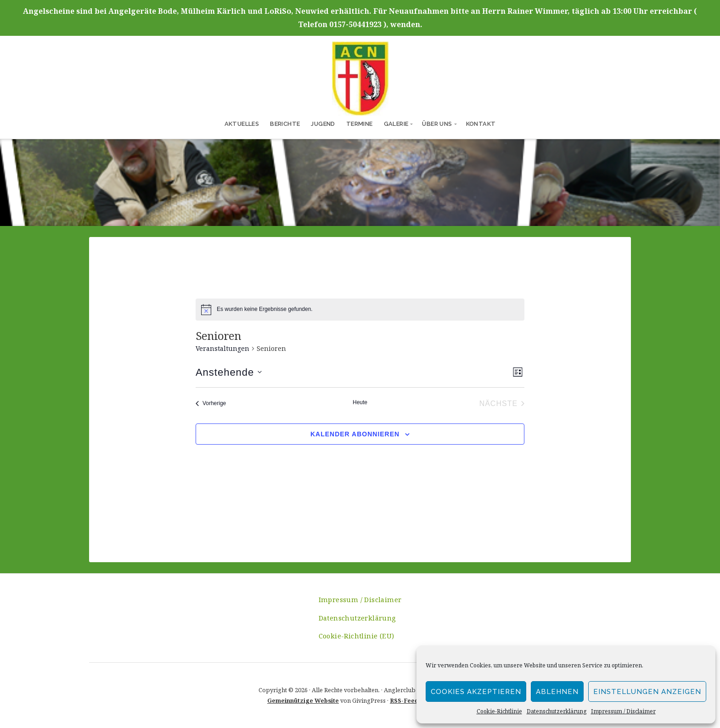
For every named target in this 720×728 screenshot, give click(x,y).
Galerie (396, 124)
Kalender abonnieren (355, 434)
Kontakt (481, 124)
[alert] (265, 309)
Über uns (437, 124)
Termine (360, 124)
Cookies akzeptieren (476, 692)
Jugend (323, 124)
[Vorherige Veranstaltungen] (211, 404)
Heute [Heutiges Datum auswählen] (360, 402)
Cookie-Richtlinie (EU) (357, 636)
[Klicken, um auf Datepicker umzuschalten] (229, 372)
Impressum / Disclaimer (623, 711)
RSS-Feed (404, 700)
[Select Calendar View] (518, 372)
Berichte (285, 124)
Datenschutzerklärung (557, 711)
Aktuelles (242, 124)
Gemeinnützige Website (303, 700)
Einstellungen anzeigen (647, 692)
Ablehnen (557, 692)
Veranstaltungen (222, 348)
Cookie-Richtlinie (499, 711)
